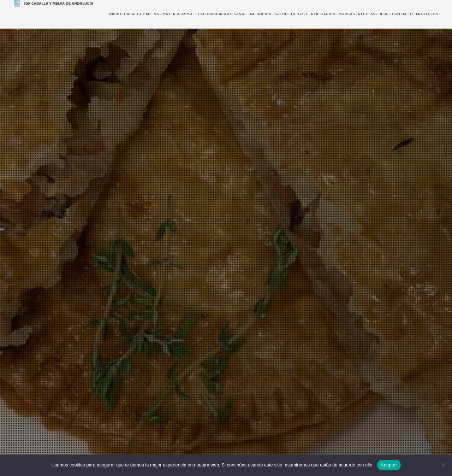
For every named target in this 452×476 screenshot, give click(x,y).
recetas (367, 14)
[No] (443, 465)
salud (281, 14)
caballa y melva (142, 14)
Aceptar (389, 465)
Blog (384, 14)
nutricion (261, 14)
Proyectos (427, 14)
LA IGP (297, 14)
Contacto (402, 14)
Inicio (115, 14)
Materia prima (178, 14)
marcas (347, 14)
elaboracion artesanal (221, 14)
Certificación (321, 14)
